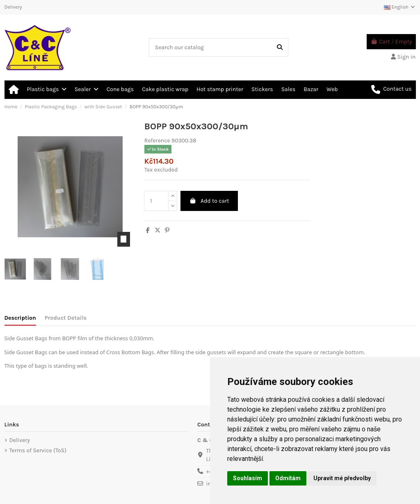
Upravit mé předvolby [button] (342, 478)
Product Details (66, 318)
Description (20, 318)
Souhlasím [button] (248, 478)
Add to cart (209, 201)
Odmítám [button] (288, 478)
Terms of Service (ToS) (38, 450)
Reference (157, 141)
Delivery (13, 7)
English (400, 7)
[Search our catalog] (280, 47)
